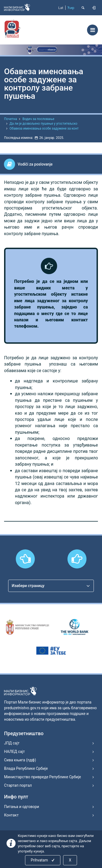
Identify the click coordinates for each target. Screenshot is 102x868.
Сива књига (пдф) (20, 760)
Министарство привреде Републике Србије (43, 777)
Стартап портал (18, 785)
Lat (61, 8)
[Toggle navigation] (92, 30)
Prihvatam (43, 860)
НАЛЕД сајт (14, 752)
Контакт (11, 815)
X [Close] (70, 860)
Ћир (71, 8)
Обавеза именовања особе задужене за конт (44, 128)
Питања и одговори (22, 807)
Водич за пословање (38, 119)
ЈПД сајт (12, 743)
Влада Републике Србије (26, 768)
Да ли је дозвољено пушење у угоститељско (43, 124)
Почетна (10, 119)
